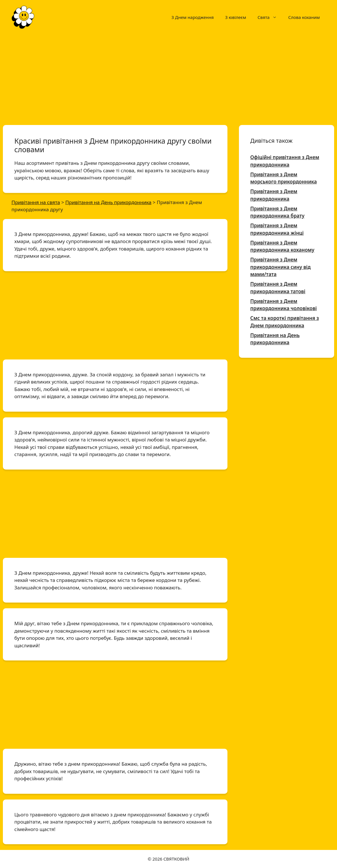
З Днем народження (193, 17)
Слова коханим (304, 17)
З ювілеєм (236, 17)
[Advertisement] (168, 77)
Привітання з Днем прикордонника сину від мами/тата (281, 267)
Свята (270, 17)
